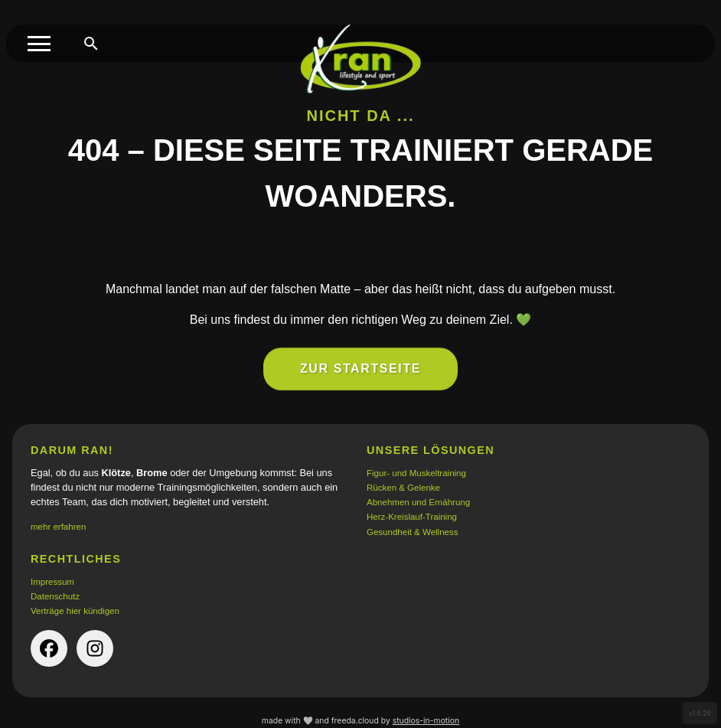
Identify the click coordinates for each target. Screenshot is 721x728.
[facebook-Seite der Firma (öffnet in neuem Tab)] (49, 648)
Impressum (52, 582)
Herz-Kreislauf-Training (412, 517)
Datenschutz (55, 596)
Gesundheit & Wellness (413, 532)
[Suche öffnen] (91, 44)
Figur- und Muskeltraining (416, 473)
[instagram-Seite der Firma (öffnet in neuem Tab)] (95, 648)
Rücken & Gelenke (403, 488)
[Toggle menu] (39, 44)
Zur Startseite (360, 377)
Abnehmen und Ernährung (418, 502)
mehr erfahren (58, 527)
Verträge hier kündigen (75, 611)
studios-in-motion (426, 721)
